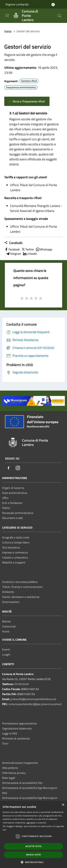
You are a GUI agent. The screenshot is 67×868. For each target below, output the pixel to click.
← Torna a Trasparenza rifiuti (27, 101)
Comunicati (9, 626)
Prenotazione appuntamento (19, 723)
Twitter (28, 249)
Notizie (6, 621)
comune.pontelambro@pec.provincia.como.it (35, 704)
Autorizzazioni (11, 602)
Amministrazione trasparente (20, 763)
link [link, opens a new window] (4, 830)
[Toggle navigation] (7, 15)
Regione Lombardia (17, 4)
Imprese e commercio (15, 552)
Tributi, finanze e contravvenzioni (22, 587)
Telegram (13, 254)
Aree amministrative (15, 493)
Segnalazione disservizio (17, 728)
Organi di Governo (13, 488)
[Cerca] (59, 16)
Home (8, 31)
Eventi (6, 649)
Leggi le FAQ (10, 733)
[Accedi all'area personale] (53, 5)
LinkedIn (30, 254)
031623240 (22, 684)
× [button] (63, 805)
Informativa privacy (14, 773)
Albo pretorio (10, 768)
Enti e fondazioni (12, 503)
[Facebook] (9, 468)
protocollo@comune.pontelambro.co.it (33, 699)
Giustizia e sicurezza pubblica (20, 582)
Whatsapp (44, 249)
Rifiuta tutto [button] (33, 855)
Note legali (9, 778)
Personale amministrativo (18, 513)
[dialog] (33, 835)
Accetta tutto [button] (33, 846)
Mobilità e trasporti (14, 562)
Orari (5, 743)
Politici (6, 508)
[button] (33, 862)
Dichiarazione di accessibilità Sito (22, 783)
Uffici (5, 498)
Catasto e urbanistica (15, 557)
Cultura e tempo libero (16, 542)
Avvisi (6, 631)
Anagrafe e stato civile (16, 537)
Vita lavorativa (11, 547)
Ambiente (8, 592)
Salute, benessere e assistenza (21, 597)
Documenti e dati (13, 518)
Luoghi (6, 654)
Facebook (12, 249)
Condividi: (13, 243)
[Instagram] (18, 468)
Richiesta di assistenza (16, 738)
